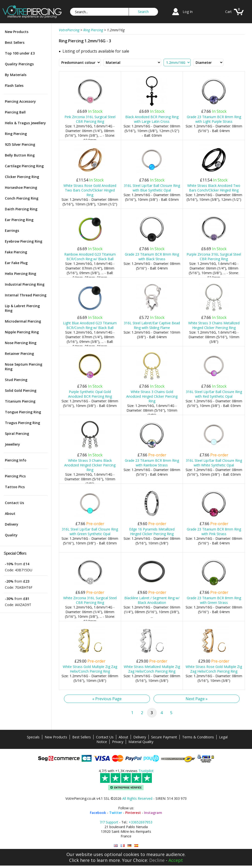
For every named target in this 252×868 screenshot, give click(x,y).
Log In (188, 12)
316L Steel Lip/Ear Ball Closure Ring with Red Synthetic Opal (214, 394)
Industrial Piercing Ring (25, 284)
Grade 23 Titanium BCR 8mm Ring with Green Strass (214, 600)
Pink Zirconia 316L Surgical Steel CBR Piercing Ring (90, 119)
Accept (176, 860)
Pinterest (133, 813)
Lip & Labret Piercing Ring (22, 308)
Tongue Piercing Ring (23, 412)
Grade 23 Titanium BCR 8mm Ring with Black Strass (152, 257)
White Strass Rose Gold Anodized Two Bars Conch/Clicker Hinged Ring (90, 190)
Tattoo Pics (15, 487)
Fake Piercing (16, 252)
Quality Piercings (19, 64)
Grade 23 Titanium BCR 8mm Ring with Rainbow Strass (152, 463)
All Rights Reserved (137, 798)
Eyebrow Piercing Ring (24, 241)
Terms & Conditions (198, 737)
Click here (79, 860)
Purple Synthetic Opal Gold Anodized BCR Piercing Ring (90, 394)
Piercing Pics (15, 476)
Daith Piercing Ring (21, 209)
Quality (11, 535)
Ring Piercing (16, 134)
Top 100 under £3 (20, 53)
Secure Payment (164, 737)
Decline (157, 860)
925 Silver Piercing (20, 144)
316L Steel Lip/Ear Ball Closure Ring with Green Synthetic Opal (90, 531)
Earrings (12, 231)
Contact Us (14, 503)
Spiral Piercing (17, 434)
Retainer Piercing (19, 354)
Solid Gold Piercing (21, 390)
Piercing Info (16, 460)
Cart (228, 12)
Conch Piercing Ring (22, 198)
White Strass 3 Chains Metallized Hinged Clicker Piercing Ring (214, 325)
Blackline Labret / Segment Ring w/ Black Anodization (152, 600)
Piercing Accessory (20, 101)
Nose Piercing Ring (21, 343)
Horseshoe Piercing (21, 187)
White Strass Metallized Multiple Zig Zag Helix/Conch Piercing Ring (152, 669)
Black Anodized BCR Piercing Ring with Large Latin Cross (152, 119)
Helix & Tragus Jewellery (25, 123)
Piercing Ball (15, 112)
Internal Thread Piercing (26, 295)
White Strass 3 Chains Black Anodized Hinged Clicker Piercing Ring (90, 465)
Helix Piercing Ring (21, 274)
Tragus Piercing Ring (22, 423)
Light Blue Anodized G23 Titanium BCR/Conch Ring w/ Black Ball (90, 325)
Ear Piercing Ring (19, 220)
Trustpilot (146, 771)
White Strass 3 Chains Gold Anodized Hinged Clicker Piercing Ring (152, 396)
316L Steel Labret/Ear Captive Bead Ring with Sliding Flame (152, 325)
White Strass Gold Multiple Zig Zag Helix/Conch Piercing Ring (90, 669)
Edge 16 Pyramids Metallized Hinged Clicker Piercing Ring (152, 531)
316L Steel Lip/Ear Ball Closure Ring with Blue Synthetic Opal (152, 188)
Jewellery (12, 444)
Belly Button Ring (20, 155)
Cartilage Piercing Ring (24, 166)
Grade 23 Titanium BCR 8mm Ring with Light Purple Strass (214, 119)
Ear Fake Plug (16, 263)
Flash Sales (14, 85)
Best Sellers (15, 42)
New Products (17, 32)
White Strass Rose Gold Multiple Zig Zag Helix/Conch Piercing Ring (214, 669)
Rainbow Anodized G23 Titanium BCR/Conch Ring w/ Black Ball (90, 257)
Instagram (153, 813)
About (10, 513)
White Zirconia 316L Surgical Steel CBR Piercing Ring (90, 600)
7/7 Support (109, 822)
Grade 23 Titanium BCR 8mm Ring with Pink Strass (214, 531)
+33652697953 (141, 822)
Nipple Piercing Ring (22, 332)
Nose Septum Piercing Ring (24, 367)
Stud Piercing (16, 380)
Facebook (98, 813)
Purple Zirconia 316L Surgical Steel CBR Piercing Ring (214, 257)
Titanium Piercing (20, 401)
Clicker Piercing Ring (22, 177)
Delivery (12, 524)
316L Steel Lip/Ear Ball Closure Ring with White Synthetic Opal (214, 463)
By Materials (16, 75)
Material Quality (141, 742)
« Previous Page (107, 699)
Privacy (118, 742)
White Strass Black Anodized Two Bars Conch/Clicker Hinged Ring (214, 188)
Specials (33, 737)
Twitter (116, 813)
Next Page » (197, 699)
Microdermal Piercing (23, 321)
